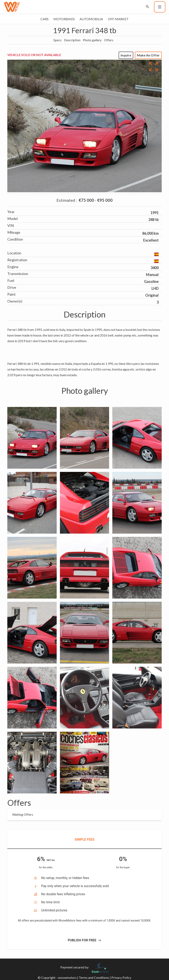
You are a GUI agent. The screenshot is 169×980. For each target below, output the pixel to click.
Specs (57, 40)
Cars (44, 19)
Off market (118, 19)
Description (72, 40)
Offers (109, 40)
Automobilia (91, 19)
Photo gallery (92, 40)
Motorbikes (64, 19)
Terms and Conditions (94, 977)
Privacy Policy (121, 977)
